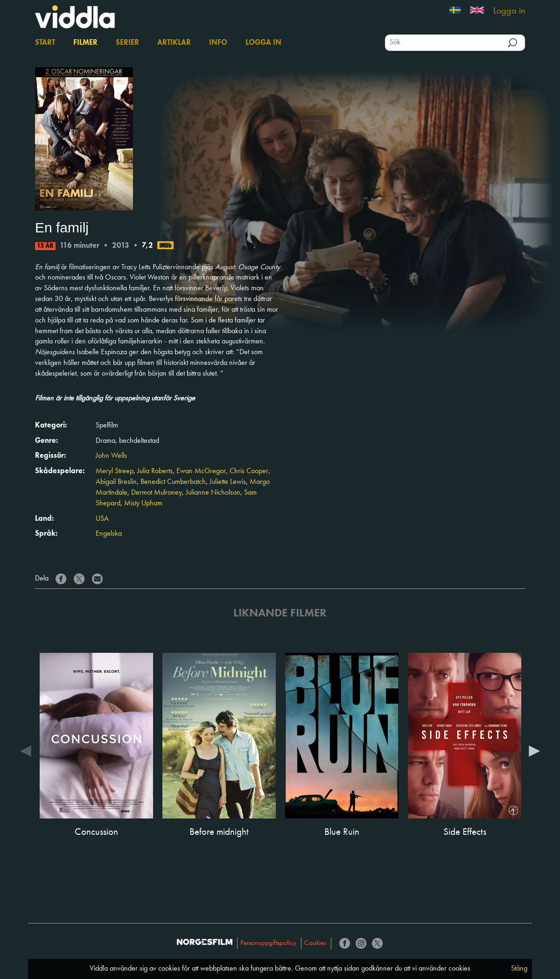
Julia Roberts (155, 471)
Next (534, 750)
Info (218, 43)
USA (102, 519)
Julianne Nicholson (213, 493)
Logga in (509, 11)
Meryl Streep (115, 471)
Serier (127, 43)
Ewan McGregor (201, 471)
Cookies (315, 943)
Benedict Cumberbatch (173, 482)
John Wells (111, 456)
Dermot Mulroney (157, 493)
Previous (26, 750)
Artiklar (174, 43)
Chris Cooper (249, 471)
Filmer (85, 43)
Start (45, 43)
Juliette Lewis (228, 482)
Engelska (109, 534)
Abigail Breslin (116, 482)
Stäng (519, 969)
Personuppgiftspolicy (268, 943)
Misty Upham (143, 503)
